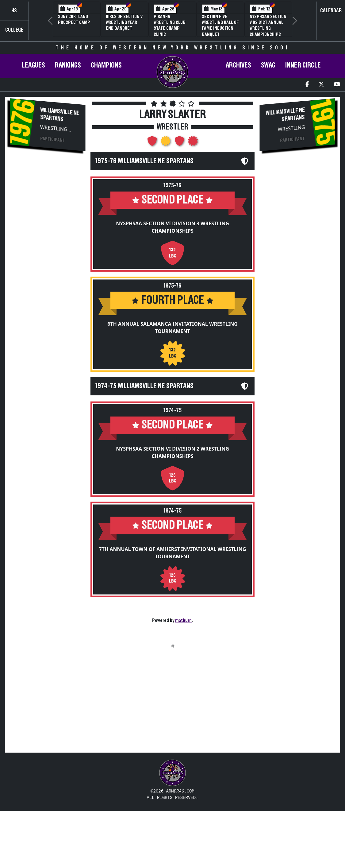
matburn (183, 620)
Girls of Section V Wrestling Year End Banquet (124, 22)
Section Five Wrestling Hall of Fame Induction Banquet (220, 25)
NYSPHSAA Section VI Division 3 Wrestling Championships (172, 227)
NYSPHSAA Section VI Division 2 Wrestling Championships (172, 463)
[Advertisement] (48, 260)
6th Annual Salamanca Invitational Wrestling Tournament (172, 332)
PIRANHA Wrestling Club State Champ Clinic (170, 25)
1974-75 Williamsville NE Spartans (144, 396)
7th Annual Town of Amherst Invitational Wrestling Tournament (173, 568)
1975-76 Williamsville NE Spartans (144, 161)
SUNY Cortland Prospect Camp (74, 19)
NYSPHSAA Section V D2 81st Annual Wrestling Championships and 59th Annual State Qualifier (268, 31)
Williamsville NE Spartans (60, 115)
